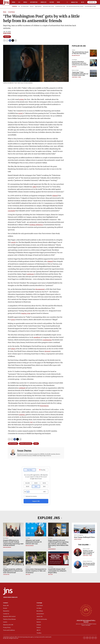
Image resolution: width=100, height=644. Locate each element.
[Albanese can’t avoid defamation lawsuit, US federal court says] (36, 530)
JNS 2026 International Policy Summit (75, 6)
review (21, 99)
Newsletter (74, 2)
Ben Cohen (85, 567)
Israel (14, 2)
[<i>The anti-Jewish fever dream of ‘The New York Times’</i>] (93, 53)
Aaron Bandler (52, 549)
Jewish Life (43, 2)
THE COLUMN (84, 545)
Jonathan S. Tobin (76, 77)
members (37, 337)
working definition (36, 225)
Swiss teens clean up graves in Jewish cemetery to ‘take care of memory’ (36, 571)
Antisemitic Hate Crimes (48, 6)
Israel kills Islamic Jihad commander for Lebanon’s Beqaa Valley (57, 571)
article (13, 242)
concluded (11, 211)
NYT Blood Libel (25, 6)
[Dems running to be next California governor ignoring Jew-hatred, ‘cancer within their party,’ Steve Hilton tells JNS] (58, 530)
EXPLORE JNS (50, 518)
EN (83, 2)
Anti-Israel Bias (13, 444)
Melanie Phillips (76, 55)
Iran (19, 6)
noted (20, 113)
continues (30, 274)
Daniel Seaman (78, 539)
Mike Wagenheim (7, 547)
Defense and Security (26, 444)
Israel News (12, 12)
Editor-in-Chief (75, 70)
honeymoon (44, 406)
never (13, 320)
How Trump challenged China (84, 537)
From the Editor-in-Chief (90, 6)
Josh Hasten (6, 575)
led (31, 422)
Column (74, 50)
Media (36, 444)
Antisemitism (34, 2)
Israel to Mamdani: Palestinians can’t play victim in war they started (80, 63)
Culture (52, 2)
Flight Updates (38, 6)
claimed (55, 196)
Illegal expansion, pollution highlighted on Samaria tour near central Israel (13, 571)
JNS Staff (74, 67)
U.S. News (28, 538)
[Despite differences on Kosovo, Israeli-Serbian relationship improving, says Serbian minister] (13, 530)
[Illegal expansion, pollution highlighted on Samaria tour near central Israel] (13, 558)
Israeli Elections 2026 (60, 6)
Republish (7, 37)
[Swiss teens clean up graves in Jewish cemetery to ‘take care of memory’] (36, 558)
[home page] (6, 3)
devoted (47, 351)
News (5, 12)
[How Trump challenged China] (84, 529)
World (25, 2)
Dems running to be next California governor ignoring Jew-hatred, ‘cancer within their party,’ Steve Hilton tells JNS (58, 544)
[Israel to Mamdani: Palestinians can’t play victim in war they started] (93, 63)
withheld (22, 388)
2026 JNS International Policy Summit (86, 621)
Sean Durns (7, 33)
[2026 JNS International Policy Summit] (86, 610)
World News (6, 538)
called (34, 187)
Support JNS (92, 2)
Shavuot (32, 6)
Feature (5, 567)
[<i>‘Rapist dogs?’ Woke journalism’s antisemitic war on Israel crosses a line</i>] (93, 73)
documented (40, 289)
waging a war (26, 313)
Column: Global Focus (87, 561)
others (13, 349)
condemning (47, 340)
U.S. (19, 2)
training (22, 415)
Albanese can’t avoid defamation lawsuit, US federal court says (34, 542)
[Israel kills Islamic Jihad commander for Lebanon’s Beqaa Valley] (58, 558)
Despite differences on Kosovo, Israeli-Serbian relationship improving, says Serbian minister (13, 543)
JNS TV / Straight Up (78, 535)
